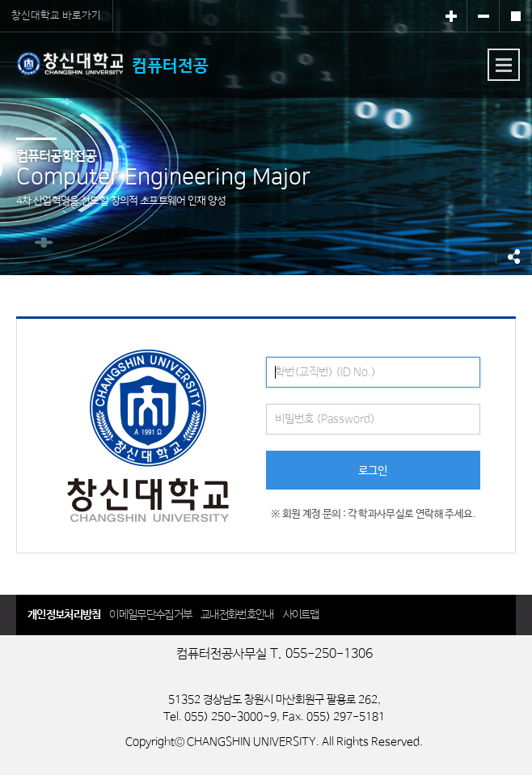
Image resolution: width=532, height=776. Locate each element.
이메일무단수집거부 (150, 615)
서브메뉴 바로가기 (0, 0)
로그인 (373, 471)
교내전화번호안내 (237, 615)
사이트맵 (301, 615)
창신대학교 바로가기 (56, 16)
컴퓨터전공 (112, 64)
